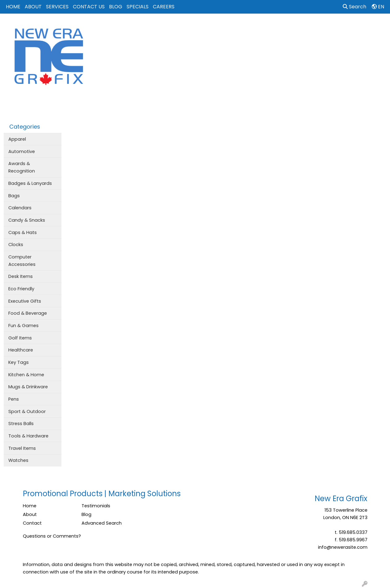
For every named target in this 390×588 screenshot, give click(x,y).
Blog (86, 514)
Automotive (22, 151)
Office (283, 27)
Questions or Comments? (52, 536)
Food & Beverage (28, 313)
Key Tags (19, 362)
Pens (14, 399)
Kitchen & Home (26, 375)
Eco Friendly (21, 289)
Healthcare (21, 350)
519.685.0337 (353, 532)
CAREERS (164, 7)
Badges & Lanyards (30, 183)
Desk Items (21, 276)
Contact (32, 523)
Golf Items (20, 338)
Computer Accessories (22, 261)
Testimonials (96, 506)
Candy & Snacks (27, 220)
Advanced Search (102, 523)
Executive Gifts (25, 301)
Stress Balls (21, 424)
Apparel (179, 27)
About (30, 514)
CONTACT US (89, 7)
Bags (204, 27)
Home (30, 506)
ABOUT (33, 7)
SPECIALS (138, 7)
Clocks (16, 245)
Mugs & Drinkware (28, 387)
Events (259, 27)
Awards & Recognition (22, 167)
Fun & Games (23, 326)
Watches (18, 460)
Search (354, 7)
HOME (13, 7)
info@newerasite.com (343, 547)
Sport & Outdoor (27, 411)
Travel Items (22, 448)
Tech (306, 27)
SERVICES (57, 7)
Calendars (20, 208)
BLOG (116, 7)
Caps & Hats (23, 232)
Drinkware (231, 27)
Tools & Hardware (28, 436)
